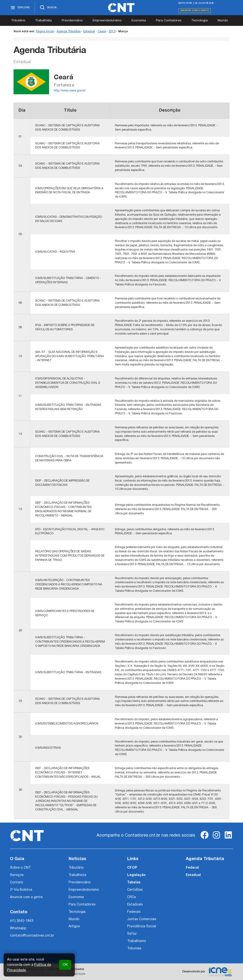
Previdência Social (142, 926)
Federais (134, 912)
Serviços (17, 875)
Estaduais (135, 905)
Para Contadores (169, 21)
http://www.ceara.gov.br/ (70, 91)
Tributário (18, 21)
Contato (17, 883)
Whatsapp (18, 928)
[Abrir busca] (48, 8)
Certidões (135, 890)
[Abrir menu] (22, 8)
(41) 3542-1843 (22, 921)
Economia (139, 21)
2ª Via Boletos (21, 890)
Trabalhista (43, 21)
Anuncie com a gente (195, 11)
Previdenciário (72, 21)
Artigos (74, 926)
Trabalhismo (137, 941)
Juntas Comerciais (142, 919)
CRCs (132, 897)
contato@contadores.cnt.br (32, 936)
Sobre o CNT (20, 868)
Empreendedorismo (107, 21)
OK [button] (65, 965)
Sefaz (132, 934)
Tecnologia (199, 21)
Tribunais (134, 949)
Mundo (223, 21)
